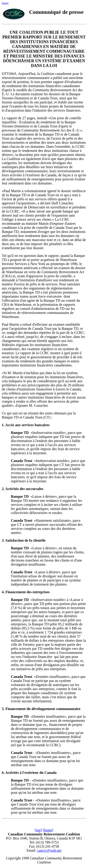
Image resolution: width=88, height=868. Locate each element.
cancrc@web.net (49, 850)
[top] (38, 830)
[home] (5, 3)
